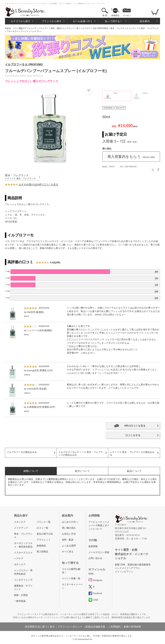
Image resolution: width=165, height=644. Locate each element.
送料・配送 (68, 540)
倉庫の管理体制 (132, 627)
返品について (134, 471)
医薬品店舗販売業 (95, 627)
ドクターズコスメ (23, 553)
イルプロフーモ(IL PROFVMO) (94, 28)
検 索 (105, 15)
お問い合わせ (95, 558)
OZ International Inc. (84, 639)
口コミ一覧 (42, 528)
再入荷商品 (42, 552)
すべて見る (68, 552)
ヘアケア (19, 559)
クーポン (127, 15)
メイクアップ (21, 528)
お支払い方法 (69, 534)
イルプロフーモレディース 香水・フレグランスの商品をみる (81, 454)
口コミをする (133, 435)
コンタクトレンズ (23, 580)
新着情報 (93, 546)
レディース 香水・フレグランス (144, 28)
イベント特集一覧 (71, 579)
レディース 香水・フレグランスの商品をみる (132, 454)
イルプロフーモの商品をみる (22, 452)
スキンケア (20, 522)
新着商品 (115, 15)
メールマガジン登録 (99, 552)
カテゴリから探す (20, 21)
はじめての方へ (70, 522)
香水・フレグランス (119, 28)
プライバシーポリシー (70, 627)
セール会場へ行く (83, 21)
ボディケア (20, 565)
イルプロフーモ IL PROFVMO (24, 64)
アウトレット (44, 540)
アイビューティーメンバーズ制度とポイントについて (99, 525)
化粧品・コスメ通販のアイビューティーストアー (27, 28)
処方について (82, 471)
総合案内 (145, 21)
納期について (31, 471)
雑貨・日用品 (21, 595)
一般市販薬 (20, 601)
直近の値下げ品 (45, 534)
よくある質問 (69, 546)
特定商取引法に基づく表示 (40, 627)
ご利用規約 (114, 627)
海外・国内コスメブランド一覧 (65, 28)
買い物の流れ (69, 528)
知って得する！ (114, 21)
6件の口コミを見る (135, 426)
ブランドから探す (52, 21)
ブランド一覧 (44, 522)
